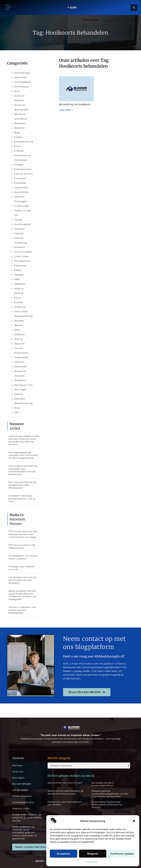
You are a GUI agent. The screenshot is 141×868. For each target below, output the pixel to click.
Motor (17, 298)
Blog (17, 132)
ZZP (16, 412)
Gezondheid (21, 192)
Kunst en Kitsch (23, 252)
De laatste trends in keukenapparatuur (103, 784)
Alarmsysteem (22, 82)
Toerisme (19, 344)
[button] (134, 821)
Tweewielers (21, 357)
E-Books (19, 151)
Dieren (18, 146)
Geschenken (21, 187)
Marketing (20, 266)
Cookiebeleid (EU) (23, 802)
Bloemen (20, 128)
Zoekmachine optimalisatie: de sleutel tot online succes (66, 792)
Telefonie (19, 334)
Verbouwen (21, 366)
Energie (19, 165)
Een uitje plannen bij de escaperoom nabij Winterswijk (22, 485)
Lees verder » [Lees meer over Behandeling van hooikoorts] (66, 110)
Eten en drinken (23, 174)
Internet (19, 233)
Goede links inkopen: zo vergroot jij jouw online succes (27, 818)
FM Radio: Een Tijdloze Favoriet (21, 568)
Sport (17, 330)
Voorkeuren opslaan (122, 854)
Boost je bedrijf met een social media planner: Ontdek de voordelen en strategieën (23, 595)
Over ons (18, 772)
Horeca (18, 220)
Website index (21, 809)
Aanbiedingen (23, 73)
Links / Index (21, 256)
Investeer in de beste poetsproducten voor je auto (22, 498)
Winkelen (20, 380)
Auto (17, 91)
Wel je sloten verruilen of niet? (65, 783)
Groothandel (21, 206)
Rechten (19, 321)
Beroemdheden (22, 784)
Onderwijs (20, 307)
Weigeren (93, 854)
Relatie (18, 325)
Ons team (18, 778)
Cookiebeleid (91, 862)
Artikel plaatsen (22, 796)
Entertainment (23, 169)
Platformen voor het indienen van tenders (65, 803)
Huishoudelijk (22, 224)
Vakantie (19, 362)
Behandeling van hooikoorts (75, 104)
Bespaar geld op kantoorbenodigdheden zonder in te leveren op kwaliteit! (110, 794)
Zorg (17, 408)
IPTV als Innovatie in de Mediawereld (22, 546)
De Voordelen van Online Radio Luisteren (23, 557)
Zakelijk (19, 394)
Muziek (18, 302)
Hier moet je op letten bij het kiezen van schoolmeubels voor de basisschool (23, 470)
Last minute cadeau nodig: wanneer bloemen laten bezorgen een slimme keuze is (24, 440)
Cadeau (19, 137)
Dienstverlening (23, 142)
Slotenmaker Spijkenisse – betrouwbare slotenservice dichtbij (107, 805)
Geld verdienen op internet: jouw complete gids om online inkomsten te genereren (25, 833)
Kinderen (20, 247)
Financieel (20, 178)
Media (18, 270)
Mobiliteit (20, 284)
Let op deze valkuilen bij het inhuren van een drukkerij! (23, 580)
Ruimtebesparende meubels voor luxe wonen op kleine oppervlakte (23, 455)
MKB (17, 279)
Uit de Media (20, 790)
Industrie (19, 229)
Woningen (20, 389)
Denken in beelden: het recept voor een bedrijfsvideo (22, 610)
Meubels (19, 275)
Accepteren (64, 854)
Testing (18, 339)
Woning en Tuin (23, 385)
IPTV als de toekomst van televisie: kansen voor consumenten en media (23, 534)
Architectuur (21, 86)
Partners (17, 766)
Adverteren (21, 77)
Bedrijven (20, 123)
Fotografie (20, 183)
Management (22, 261)
